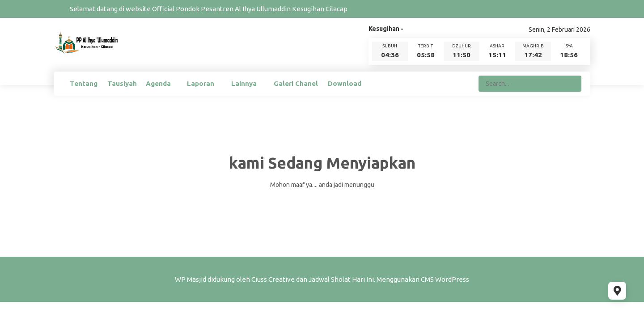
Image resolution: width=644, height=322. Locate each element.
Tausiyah (122, 83)
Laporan (201, 83)
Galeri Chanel (296, 83)
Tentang (84, 83)
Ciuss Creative (273, 279)
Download (345, 83)
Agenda (158, 83)
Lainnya (244, 83)
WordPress (452, 279)
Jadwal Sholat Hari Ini (341, 279)
